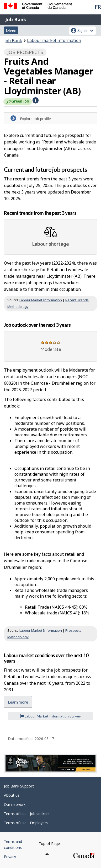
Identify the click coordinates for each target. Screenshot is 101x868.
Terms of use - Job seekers (27, 814)
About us (12, 795)
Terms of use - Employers (26, 823)
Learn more (18, 702)
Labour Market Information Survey (50, 716)
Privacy (10, 857)
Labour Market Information (41, 300)
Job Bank (16, 19)
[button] (36, 100)
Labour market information (54, 40)
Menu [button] (11, 31)
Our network (15, 804)
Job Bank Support (19, 786)
